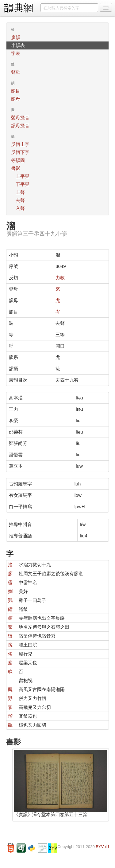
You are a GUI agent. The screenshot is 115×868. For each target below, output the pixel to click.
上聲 (20, 192)
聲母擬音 (20, 118)
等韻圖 (18, 160)
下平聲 (23, 184)
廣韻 (16, 37)
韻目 (16, 91)
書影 (16, 168)
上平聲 (23, 176)
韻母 (16, 99)
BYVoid (102, 847)
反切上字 (20, 144)
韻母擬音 (20, 126)
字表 (16, 53)
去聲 (20, 200)
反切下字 (20, 152)
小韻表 (18, 45)
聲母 (16, 72)
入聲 (20, 208)
